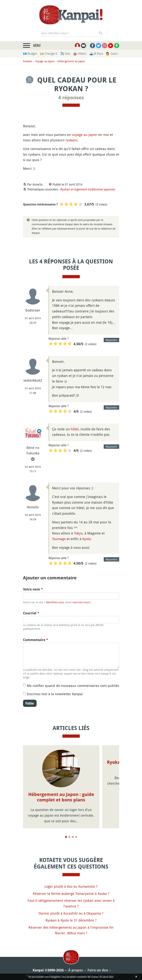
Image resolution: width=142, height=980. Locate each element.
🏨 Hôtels (80, 54)
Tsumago (59, 539)
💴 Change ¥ (49, 54)
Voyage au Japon (45, 61)
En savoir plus (106, 977)
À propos (76, 970)
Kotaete (28, 61)
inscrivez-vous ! (82, 602)
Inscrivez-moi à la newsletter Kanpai (55, 694)
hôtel (75, 429)
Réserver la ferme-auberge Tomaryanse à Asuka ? (71, 894)
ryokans (71, 140)
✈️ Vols (65, 54)
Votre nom (33, 589)
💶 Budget (30, 54)
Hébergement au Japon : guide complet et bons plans (61, 797)
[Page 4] (76, 837)
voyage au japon (85, 135)
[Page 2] (69, 837)
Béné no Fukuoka (33, 450)
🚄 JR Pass (96, 54)
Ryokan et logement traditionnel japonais (88, 189)
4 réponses (71, 98)
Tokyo (78, 533)
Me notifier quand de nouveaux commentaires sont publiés (73, 686)
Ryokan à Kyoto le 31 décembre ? (71, 920)
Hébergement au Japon (71, 61)
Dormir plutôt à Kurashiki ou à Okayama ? (71, 913)
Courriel (31, 613)
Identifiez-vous (55, 602)
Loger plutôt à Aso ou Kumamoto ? (71, 886)
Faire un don (98, 970)
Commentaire (36, 640)
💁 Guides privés (117, 54)
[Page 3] (73, 837)
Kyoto (87, 539)
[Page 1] (66, 837)
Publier (30, 703)
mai (106, 135)
